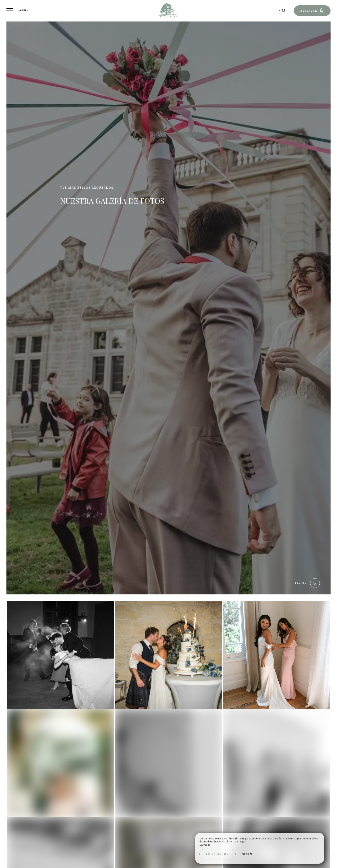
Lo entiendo (218, 854)
